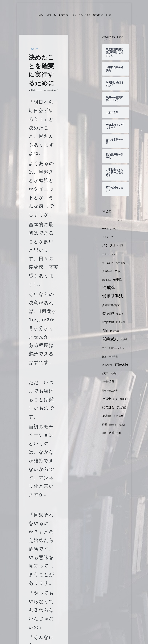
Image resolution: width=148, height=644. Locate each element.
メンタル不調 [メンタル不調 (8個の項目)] (113, 245)
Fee (74, 15)
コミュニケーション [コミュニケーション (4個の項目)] (113, 220)
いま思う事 (34, 49)
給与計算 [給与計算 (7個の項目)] (109, 407)
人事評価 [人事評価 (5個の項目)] (108, 271)
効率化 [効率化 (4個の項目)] (120, 314)
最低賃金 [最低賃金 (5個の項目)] (119, 365)
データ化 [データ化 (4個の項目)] (107, 229)
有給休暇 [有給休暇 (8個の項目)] (109, 373)
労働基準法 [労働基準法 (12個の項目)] (113, 296)
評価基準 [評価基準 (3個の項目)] (113, 425)
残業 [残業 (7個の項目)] (122, 373)
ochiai (32, 90)
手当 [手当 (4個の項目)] (114, 348)
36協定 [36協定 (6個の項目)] (107, 212)
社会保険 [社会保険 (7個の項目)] (118, 382)
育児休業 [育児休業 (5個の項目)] (119, 416)
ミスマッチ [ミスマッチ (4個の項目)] (108, 237)
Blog (109, 15)
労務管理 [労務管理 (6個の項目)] (108, 314)
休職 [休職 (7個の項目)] (118, 271)
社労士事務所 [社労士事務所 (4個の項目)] (121, 399)
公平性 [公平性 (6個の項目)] (119, 280)
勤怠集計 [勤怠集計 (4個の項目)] (122, 322)
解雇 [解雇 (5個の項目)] (105, 424)
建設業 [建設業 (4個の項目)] (106, 348)
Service (64, 15)
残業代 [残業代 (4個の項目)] (106, 382)
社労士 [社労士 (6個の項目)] (107, 399)
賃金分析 (51, 15)
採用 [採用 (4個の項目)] (124, 356)
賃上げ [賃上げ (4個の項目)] (123, 425)
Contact (98, 15)
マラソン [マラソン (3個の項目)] (118, 229)
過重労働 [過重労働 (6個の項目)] (115, 433)
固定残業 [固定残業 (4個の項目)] (115, 331)
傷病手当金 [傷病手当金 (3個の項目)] (107, 280)
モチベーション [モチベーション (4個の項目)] (111, 254)
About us (85, 15)
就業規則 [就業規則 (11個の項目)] (111, 339)
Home (40, 15)
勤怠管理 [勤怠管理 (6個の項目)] (108, 322)
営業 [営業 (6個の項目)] (105, 331)
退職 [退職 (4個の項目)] (105, 433)
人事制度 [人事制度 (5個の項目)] (122, 263)
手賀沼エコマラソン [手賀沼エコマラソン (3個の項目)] (111, 357)
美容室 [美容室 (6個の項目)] (122, 407)
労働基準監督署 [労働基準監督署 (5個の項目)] (112, 305)
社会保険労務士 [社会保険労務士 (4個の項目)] (111, 391)
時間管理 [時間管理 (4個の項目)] (107, 365)
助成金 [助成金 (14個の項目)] (109, 288)
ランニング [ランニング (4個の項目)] (108, 263)
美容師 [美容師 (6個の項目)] (107, 416)
